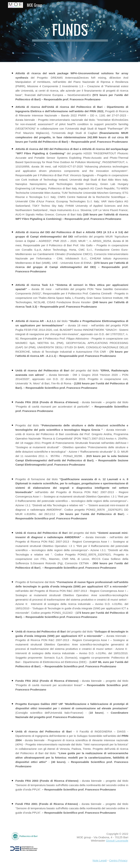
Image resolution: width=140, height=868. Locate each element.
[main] (70, 31)
